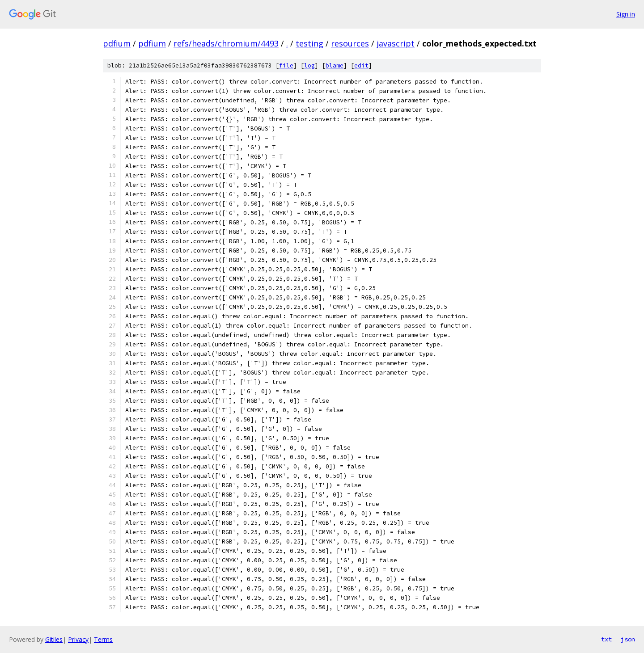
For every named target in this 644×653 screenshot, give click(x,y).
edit (361, 65)
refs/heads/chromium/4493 (226, 43)
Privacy (78, 639)
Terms (103, 639)
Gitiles (54, 639)
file (286, 65)
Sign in (626, 14)
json (628, 639)
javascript (396, 43)
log (309, 65)
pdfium (117, 43)
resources (350, 43)
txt (606, 639)
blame (335, 65)
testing (309, 43)
